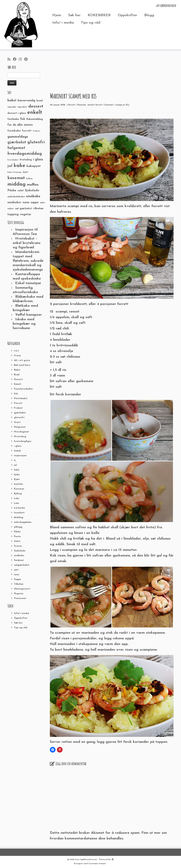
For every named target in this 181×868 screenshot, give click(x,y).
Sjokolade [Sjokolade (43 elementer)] (32, 190)
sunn (17, 575)
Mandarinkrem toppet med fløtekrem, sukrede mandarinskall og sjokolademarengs (28, 261)
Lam (17, 503)
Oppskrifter (127, 15)
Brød (17, 375)
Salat (17, 541)
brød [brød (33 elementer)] (40, 101)
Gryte (17, 422)
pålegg (18, 527)
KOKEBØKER (99, 15)
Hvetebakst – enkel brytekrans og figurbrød (27, 243)
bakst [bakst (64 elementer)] (12, 100)
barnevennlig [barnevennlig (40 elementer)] (26, 101)
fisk (16, 394)
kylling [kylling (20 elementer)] (29, 179)
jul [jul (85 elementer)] (10, 166)
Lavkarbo (19, 508)
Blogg (149, 15)
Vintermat (20, 598)
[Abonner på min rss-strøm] (10, 60)
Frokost (18, 408)
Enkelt (18, 384)
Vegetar (19, 594)
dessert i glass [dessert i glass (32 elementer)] (17, 113)
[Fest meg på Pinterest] (27, 60)
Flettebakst (21, 398)
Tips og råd (91, 23)
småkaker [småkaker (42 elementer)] (14, 203)
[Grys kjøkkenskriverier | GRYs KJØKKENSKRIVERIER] (21, 25)
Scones (18, 546)
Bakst (17, 370)
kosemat (109, 105)
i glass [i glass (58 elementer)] (38, 160)
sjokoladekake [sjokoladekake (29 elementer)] (16, 197)
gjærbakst (20, 413)
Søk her (74, 15)
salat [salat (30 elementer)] (21, 191)
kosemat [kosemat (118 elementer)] (16, 178)
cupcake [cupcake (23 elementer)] (12, 107)
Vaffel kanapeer (29, 315)
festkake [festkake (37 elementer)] (13, 119)
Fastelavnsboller (24, 389)
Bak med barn (22, 365)
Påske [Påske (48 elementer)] (12, 190)
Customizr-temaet (97, 864)
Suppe (17, 579)
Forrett (18, 403)
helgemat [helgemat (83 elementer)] (16, 148)
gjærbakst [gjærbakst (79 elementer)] (17, 142)
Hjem (57, 15)
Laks (17, 498)
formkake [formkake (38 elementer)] (14, 131)
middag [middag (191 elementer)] (17, 184)
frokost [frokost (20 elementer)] (36, 131)
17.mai (17, 356)
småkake (19, 556)
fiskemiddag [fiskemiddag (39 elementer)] (35, 119)
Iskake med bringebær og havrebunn (24, 324)
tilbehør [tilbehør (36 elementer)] (38, 209)
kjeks (17, 475)
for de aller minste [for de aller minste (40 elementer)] (20, 125)
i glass (18, 446)
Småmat (19, 560)
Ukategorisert (22, 589)
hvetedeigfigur (23, 441)
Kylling (18, 494)
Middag (19, 517)
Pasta (17, 537)
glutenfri (19, 418)
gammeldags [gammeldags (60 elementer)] (18, 137)
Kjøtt (17, 479)
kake (17, 470)
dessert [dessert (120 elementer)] (36, 106)
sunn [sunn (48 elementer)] (26, 202)
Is (15, 460)
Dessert (18, 379)
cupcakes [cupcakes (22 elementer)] (22, 107)
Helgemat (20, 427)
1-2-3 (16, 351)
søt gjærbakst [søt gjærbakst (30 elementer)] (24, 209)
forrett (99, 105)
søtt (16, 570)
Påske (17, 532)
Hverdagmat (21, 432)
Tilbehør (19, 584)
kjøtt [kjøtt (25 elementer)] (26, 172)
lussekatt (19, 513)
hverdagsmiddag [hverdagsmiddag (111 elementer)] (25, 154)
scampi (119, 105)
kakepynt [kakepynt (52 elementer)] (34, 166)
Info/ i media (63, 23)
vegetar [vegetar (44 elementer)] (26, 214)
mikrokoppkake (23, 522)
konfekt (18, 484)
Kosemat (19, 489)
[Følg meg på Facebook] (16, 60)
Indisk (17, 451)
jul (15, 465)
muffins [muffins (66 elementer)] (33, 185)
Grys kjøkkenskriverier (86, 860)
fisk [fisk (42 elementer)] (23, 119)
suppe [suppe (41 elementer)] (35, 203)
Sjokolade (20, 551)
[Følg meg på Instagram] (21, 60)
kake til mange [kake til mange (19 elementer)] (14, 172)
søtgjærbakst (22, 565)
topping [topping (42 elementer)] (13, 215)
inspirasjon (20, 456)
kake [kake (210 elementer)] (19, 166)
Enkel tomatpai (28, 283)
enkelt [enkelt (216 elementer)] (35, 113)
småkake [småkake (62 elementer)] (33, 196)
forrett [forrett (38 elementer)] (27, 131)
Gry (127, 105)
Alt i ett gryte (22, 360)
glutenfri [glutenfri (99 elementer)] (36, 142)
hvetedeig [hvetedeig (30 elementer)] (26, 160)
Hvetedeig (20, 437)
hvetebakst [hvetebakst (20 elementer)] (13, 160)
